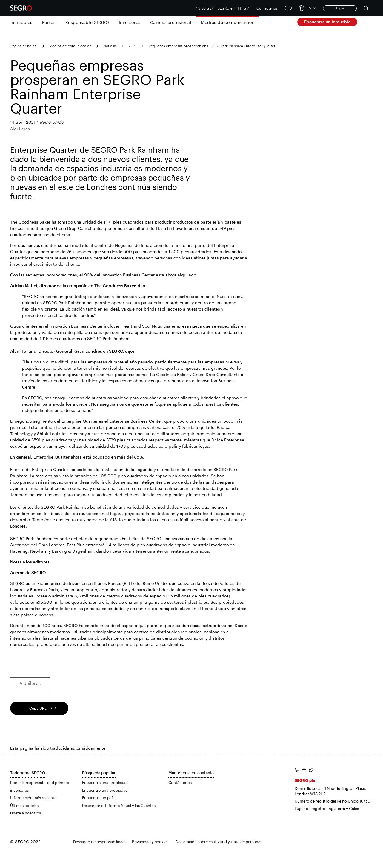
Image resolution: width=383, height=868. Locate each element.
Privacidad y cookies (150, 842)
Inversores (130, 22)
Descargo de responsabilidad (99, 842)
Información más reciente (33, 798)
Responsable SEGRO (87, 22)
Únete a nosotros (26, 813)
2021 (133, 46)
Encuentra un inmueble (327, 22)
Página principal (24, 46)
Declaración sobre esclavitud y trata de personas (219, 842)
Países (49, 22)
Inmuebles (21, 22)
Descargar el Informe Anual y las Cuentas (119, 806)
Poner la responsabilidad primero (40, 783)
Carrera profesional (171, 22)
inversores (19, 790)
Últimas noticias (24, 806)
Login (340, 8)
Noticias (110, 46)
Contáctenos (267, 8)
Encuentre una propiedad (105, 783)
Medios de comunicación (228, 22)
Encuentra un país (98, 798)
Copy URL (38, 708)
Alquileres (30, 683)
